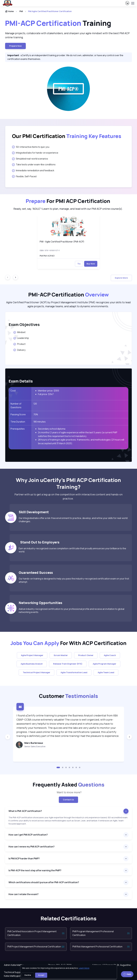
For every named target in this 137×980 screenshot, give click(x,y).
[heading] (68, 136)
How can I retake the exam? (24, 894)
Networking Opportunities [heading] (40, 603)
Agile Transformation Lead (74, 672)
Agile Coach (110, 655)
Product (20, 344)
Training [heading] (58, 23)
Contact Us (68, 800)
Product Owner (86, 655)
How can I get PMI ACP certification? (28, 835)
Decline (28, 975)
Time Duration (18, 422)
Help (127, 974)
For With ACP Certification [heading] (68, 643)
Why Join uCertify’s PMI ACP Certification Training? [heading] (68, 483)
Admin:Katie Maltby (14, 965)
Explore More (121, 278)
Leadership (21, 338)
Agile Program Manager (104, 664)
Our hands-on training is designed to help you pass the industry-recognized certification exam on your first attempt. (74, 580)
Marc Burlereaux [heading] (34, 743)
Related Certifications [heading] (68, 918)
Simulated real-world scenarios (30, 159)
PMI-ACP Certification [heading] (68, 295)
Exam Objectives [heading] (24, 325)
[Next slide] (15, 277)
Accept (41, 975)
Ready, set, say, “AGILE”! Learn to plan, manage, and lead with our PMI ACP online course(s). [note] (68, 209)
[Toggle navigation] (133, 3)
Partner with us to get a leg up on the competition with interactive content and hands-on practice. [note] (68, 496)
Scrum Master (61, 655)
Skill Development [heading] (34, 512)
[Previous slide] (8, 737)
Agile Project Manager (32, 655)
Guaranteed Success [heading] (36, 573)
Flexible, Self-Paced (24, 176)
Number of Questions (16, 405)
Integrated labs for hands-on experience (35, 153)
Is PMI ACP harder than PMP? (24, 858)
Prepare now (15, 46)
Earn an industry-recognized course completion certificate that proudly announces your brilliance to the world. (72, 550)
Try (79, 264)
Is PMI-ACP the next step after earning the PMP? (35, 870)
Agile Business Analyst (32, 664)
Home (9, 11)
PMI (21, 11)
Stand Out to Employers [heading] (39, 542)
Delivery (19, 350)
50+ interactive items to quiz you (31, 147)
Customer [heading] (68, 696)
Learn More (84, 968)
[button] (58, 767)
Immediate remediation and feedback (33, 170)
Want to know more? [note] (68, 792)
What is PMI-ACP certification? (25, 811)
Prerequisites (18, 429)
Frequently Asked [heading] (68, 785)
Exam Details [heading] (21, 381)
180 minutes (40, 422)
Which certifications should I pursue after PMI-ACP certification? (44, 882)
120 (35, 404)
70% (36, 414)
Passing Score (18, 414)
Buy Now (91, 264)
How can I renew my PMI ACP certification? (32, 847)
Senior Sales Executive (35, 746)
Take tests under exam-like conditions (34, 164)
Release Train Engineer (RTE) (68, 664)
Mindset (20, 332)
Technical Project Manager (36, 672)
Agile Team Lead (106, 672)
